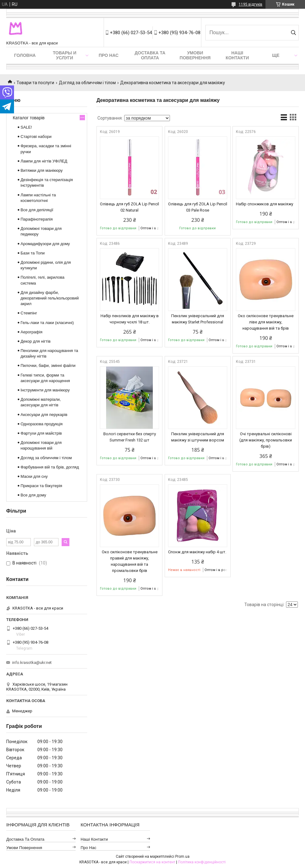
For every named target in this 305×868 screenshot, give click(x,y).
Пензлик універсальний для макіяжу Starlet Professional (198, 319)
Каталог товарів (29, 118)
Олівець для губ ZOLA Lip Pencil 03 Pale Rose (198, 207)
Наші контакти (237, 55)
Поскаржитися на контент (152, 862)
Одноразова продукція (42, 424)
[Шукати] (293, 33)
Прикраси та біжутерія (41, 486)
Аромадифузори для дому (45, 244)
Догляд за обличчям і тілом (87, 83)
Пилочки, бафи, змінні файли (48, 365)
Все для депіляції (37, 210)
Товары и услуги (65, 55)
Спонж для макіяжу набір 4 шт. (197, 552)
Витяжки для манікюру (42, 170)
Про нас (109, 55)
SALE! (26, 127)
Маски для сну (34, 476)
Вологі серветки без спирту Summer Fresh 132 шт (130, 437)
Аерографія (31, 332)
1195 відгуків (251, 4)
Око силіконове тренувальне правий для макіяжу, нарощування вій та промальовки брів (130, 561)
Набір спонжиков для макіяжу (265, 204)
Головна (25, 55)
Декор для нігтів (35, 341)
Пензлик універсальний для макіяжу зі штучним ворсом (198, 437)
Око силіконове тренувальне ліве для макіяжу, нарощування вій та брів (266, 322)
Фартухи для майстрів (41, 433)
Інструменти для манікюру (45, 390)
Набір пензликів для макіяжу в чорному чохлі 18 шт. (130, 319)
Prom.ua (182, 857)
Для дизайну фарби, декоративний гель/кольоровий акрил (50, 298)
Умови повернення (195, 55)
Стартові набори (36, 137)
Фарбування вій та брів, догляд (50, 467)
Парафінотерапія (37, 219)
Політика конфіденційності (202, 862)
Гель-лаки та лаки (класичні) (47, 323)
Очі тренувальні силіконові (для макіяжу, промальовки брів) (266, 440)
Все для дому (33, 495)
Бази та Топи (33, 253)
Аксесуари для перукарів (44, 415)
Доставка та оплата (150, 55)
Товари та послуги (35, 83)
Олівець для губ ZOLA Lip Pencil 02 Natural (129, 207)
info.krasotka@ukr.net (32, 662)
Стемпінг (29, 313)
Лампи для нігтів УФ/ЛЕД (44, 161)
